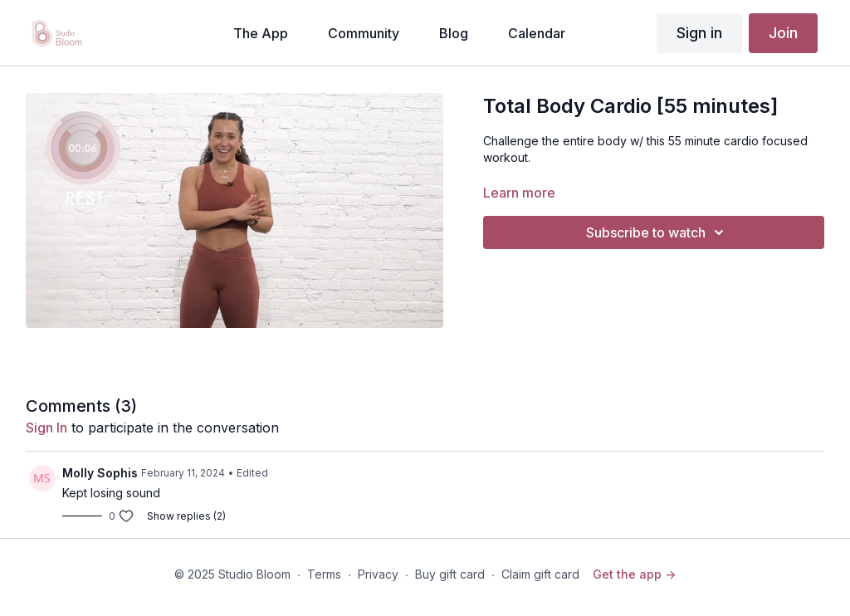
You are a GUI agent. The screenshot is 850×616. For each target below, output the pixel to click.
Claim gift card (540, 574)
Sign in (699, 33)
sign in (46, 428)
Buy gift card (450, 574)
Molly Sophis (100, 473)
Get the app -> (634, 574)
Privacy (378, 574)
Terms (324, 574)
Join (783, 33)
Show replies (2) (186, 516)
